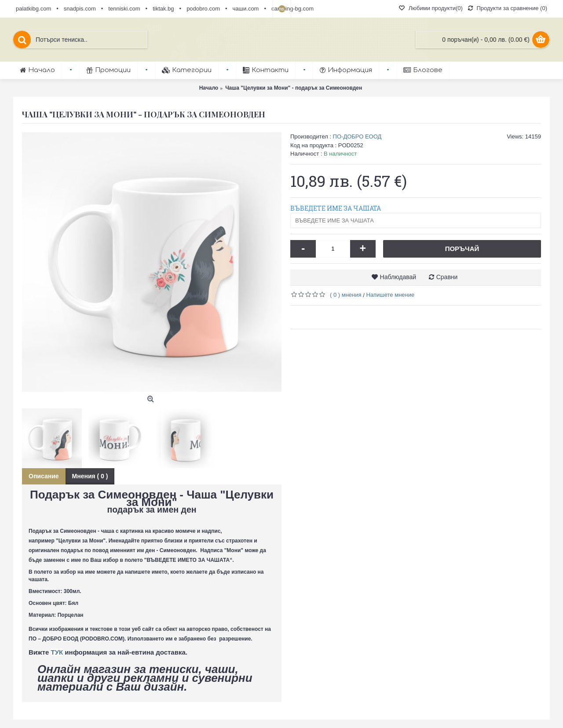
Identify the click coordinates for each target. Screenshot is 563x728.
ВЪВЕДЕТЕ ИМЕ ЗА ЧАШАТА (336, 208)
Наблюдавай (398, 277)
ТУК (57, 652)
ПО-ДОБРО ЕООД (357, 136)
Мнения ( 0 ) (90, 476)
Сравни (447, 277)
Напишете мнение (390, 295)
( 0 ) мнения (346, 295)
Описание (44, 476)
